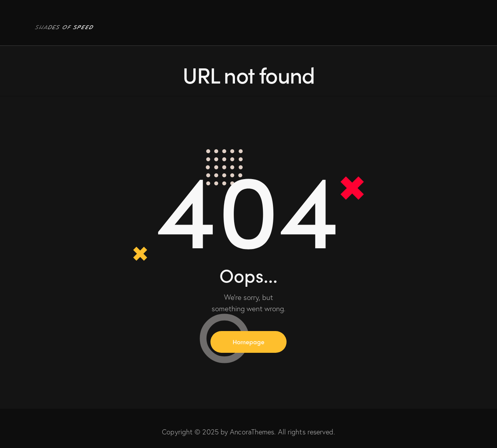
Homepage (248, 342)
